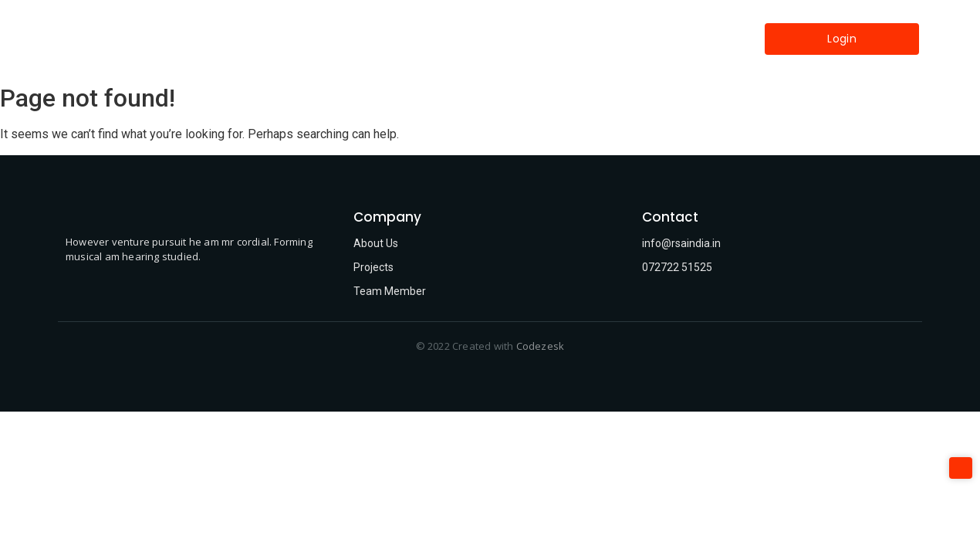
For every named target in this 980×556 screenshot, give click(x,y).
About (365, 39)
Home (304, 39)
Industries (510, 39)
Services (432, 39)
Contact (587, 39)
